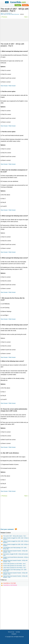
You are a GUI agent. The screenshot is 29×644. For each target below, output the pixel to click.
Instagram (14, 634)
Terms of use (11, 632)
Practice (25, 5)
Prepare (18, 5)
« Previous (4, 17)
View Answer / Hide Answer (8, 86)
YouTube (18, 632)
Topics (2, 13)
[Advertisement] (14, 30)
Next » (26, 17)
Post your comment (7, 529)
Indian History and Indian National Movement (10, 14)
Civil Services (8, 13)
